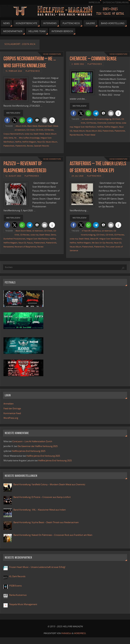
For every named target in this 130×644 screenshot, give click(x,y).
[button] (7, 120)
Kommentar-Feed (12, 413)
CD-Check (31, 130)
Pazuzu (30, 243)
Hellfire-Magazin (29, 142)
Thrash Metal (90, 135)
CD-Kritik (40, 130)
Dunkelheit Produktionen (14, 239)
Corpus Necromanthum (14, 134)
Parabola (66, 633)
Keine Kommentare (52, 54)
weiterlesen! (13, 113)
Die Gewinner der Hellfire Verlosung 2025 (38, 446)
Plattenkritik (21, 146)
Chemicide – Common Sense (93, 58)
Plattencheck (33, 71)
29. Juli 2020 (78, 176)
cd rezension (20, 130)
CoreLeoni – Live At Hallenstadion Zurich (32, 441)
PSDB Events (16, 586)
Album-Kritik (21, 126)
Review (30, 146)
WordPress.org (11, 418)
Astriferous (96, 231)
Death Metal (39, 134)
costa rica (29, 134)
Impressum (94, 2)
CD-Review (49, 130)
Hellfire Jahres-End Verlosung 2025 (29, 451)
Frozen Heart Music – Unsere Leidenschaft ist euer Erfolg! (38, 567)
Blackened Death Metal (48, 126)
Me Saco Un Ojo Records (102, 243)
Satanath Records (42, 146)
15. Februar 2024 (14, 71)
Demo (53, 235)
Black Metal (32, 126)
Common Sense (114, 123)
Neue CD (41, 142)
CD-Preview (91, 123)
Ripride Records (76, 135)
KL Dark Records (17, 576)
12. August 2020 (13, 176)
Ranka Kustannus (18, 595)
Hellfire (18, 142)
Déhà (11, 138)
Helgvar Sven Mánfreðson (85, 127)
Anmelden (9, 404)
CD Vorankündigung (102, 119)
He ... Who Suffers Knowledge (27, 138)
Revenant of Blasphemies (25, 247)
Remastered (9, 247)
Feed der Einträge (12, 408)
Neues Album (51, 142)
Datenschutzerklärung (116, 2)
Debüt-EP (94, 239)
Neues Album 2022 (94, 131)
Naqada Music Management (23, 604)
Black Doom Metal (23, 231)
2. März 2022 (78, 64)
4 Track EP (86, 231)
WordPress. (80, 633)
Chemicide (102, 123)
